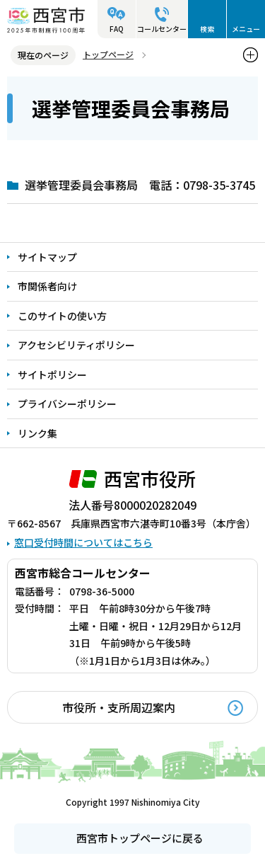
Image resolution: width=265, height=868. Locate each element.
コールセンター (162, 29)
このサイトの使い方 (62, 316)
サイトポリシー (52, 375)
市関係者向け (47, 286)
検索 (207, 29)
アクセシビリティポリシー (76, 345)
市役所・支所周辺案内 (119, 707)
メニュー (246, 29)
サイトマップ (47, 257)
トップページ (108, 54)
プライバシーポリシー (67, 404)
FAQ (117, 29)
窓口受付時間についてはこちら (83, 542)
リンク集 (37, 433)
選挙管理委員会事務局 (81, 185)
